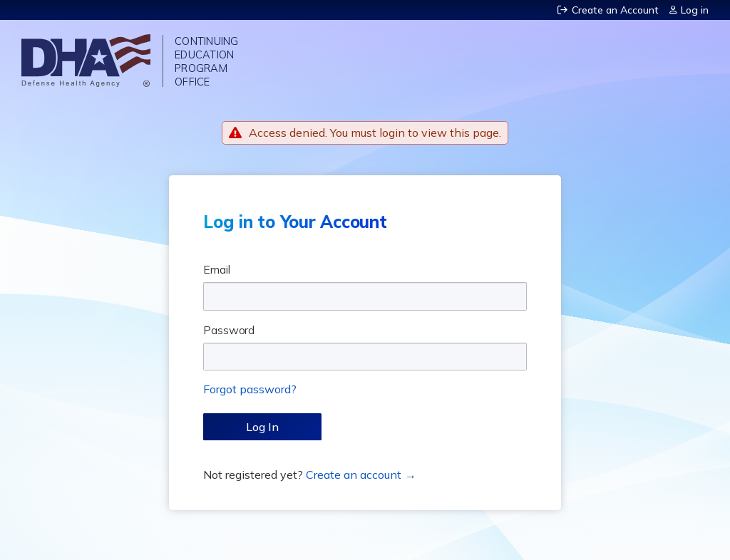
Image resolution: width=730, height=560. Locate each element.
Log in (695, 10)
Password (229, 330)
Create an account (354, 475)
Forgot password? (250, 389)
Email (217, 269)
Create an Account (615, 10)
